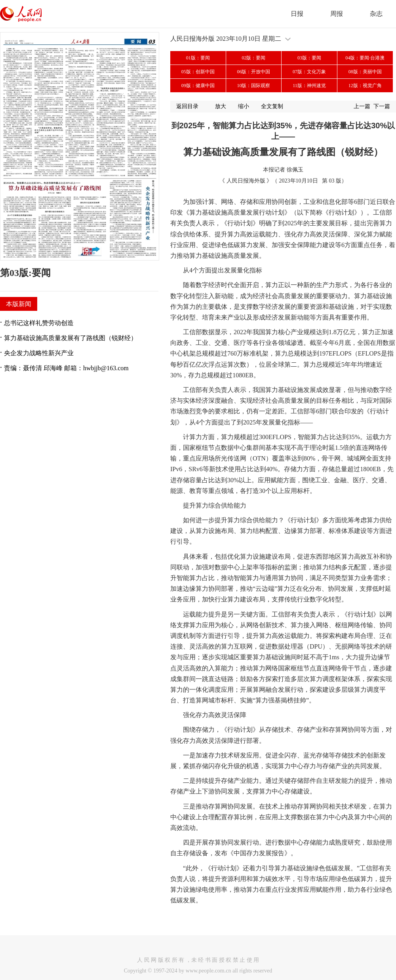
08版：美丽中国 (365, 72)
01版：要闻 (198, 58)
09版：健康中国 (198, 86)
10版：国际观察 (253, 86)
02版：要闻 (253, 58)
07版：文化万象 (309, 72)
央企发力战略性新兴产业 (39, 353)
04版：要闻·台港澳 (365, 58)
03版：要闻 (309, 58)
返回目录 (187, 106)
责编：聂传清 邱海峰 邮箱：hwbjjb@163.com (66, 368)
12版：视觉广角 (365, 86)
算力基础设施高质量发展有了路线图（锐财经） (70, 338)
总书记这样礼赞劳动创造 (39, 323)
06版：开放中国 (253, 72)
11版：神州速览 (309, 86)
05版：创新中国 (198, 72)
